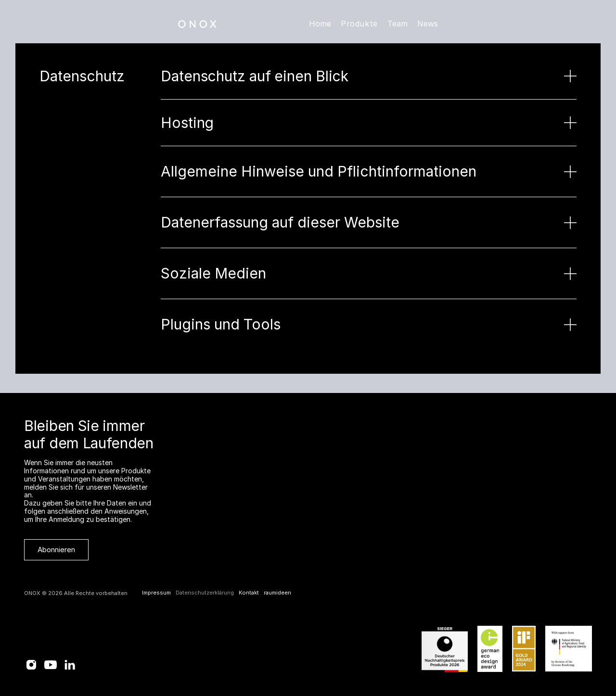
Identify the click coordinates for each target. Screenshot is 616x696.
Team (398, 24)
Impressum (156, 593)
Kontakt (249, 593)
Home (320, 24)
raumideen (277, 593)
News (428, 24)
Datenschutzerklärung (205, 593)
